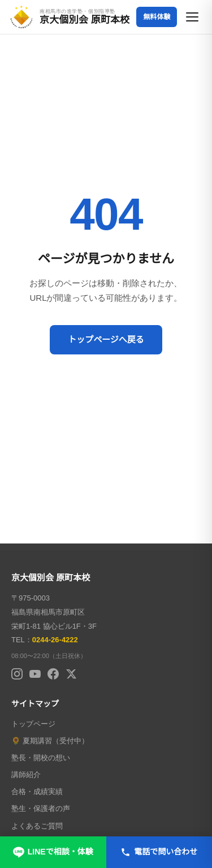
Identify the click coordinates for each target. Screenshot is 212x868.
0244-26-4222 (55, 640)
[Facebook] (53, 674)
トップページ (33, 724)
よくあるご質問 (37, 826)
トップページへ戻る (106, 339)
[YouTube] (35, 674)
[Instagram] (17, 674)
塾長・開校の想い (41, 758)
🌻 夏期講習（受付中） (50, 741)
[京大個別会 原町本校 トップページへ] (69, 17)
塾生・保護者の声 (41, 808)
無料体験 (157, 17)
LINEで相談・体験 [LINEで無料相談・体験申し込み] (53, 852)
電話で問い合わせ (159, 852)
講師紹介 (26, 775)
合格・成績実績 (37, 792)
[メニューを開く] (193, 17)
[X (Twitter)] (71, 674)
